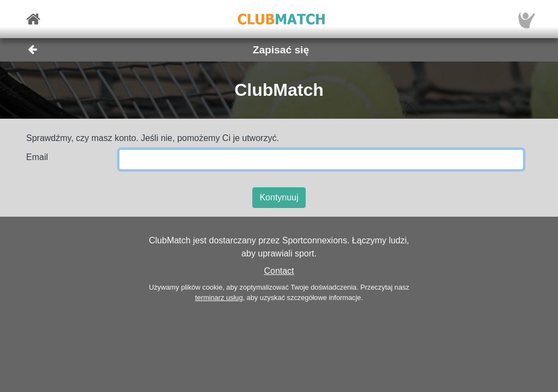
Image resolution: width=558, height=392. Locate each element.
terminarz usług (219, 298)
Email (37, 157)
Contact (279, 271)
